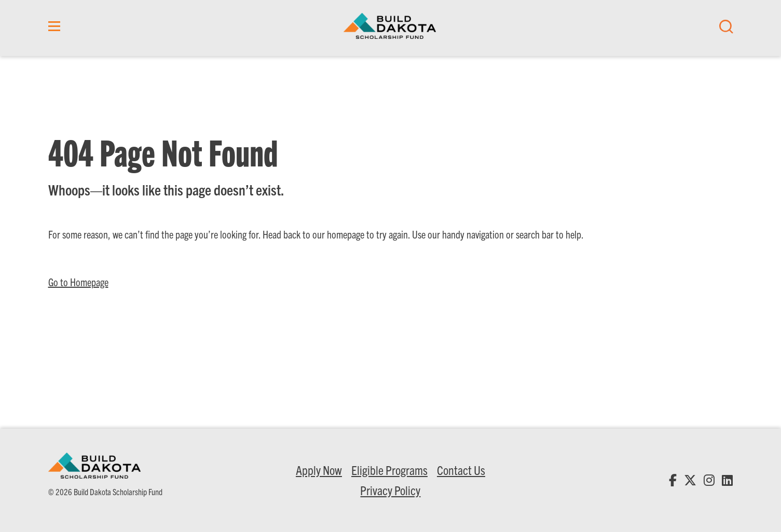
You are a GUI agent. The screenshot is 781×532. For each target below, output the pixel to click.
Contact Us (461, 470)
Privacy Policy (390, 490)
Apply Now (319, 470)
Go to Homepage (78, 282)
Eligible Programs (389, 470)
